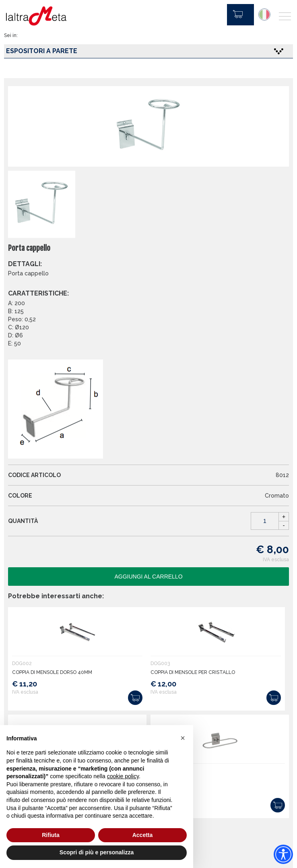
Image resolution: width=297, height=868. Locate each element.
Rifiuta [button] (51, 835)
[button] (183, 738)
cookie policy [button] (123, 776)
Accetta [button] (143, 835)
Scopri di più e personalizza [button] (97, 852)
